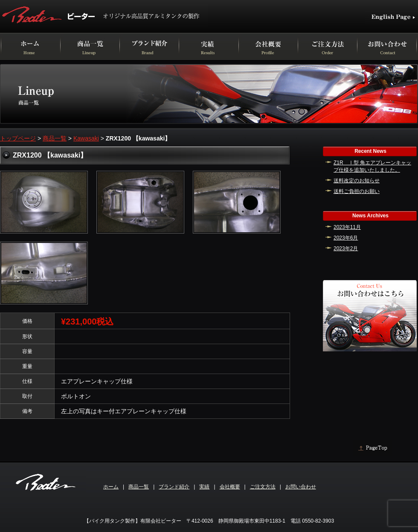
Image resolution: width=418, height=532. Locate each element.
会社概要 (230, 487)
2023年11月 (347, 227)
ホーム (111, 487)
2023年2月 (346, 248)
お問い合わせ (301, 487)
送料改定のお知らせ (357, 181)
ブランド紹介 (174, 487)
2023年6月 (346, 238)
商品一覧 (55, 138)
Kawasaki (86, 138)
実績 (204, 487)
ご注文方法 (263, 487)
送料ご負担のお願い (357, 191)
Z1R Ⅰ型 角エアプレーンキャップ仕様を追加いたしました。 (372, 166)
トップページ (18, 138)
